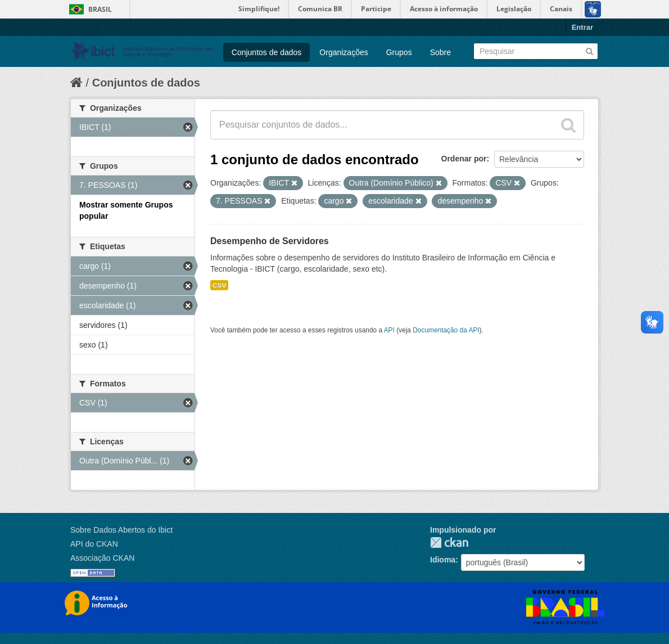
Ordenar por (464, 159)
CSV (219, 285)
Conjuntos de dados (267, 52)
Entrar (582, 27)
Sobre (440, 52)
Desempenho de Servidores (270, 241)
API (389, 330)
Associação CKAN (102, 558)
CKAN (449, 542)
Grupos (399, 52)
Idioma (443, 560)
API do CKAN (94, 544)
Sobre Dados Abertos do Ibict (121, 530)
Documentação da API (446, 330)
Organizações (343, 52)
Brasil (100, 9)
